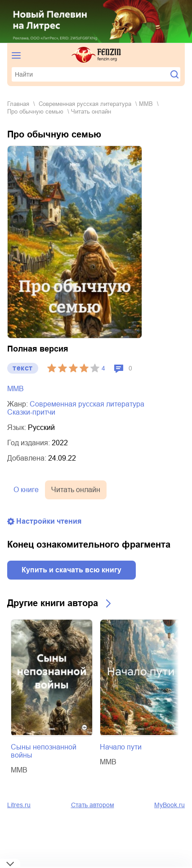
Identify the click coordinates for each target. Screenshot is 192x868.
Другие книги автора (53, 603)
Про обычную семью (35, 112)
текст (23, 368)
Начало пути (121, 747)
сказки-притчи (31, 412)
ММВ (146, 104)
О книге (26, 490)
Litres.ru (19, 805)
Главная (18, 104)
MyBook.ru (170, 805)
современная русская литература (85, 104)
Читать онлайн (76, 490)
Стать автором (93, 805)
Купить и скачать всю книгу (71, 570)
